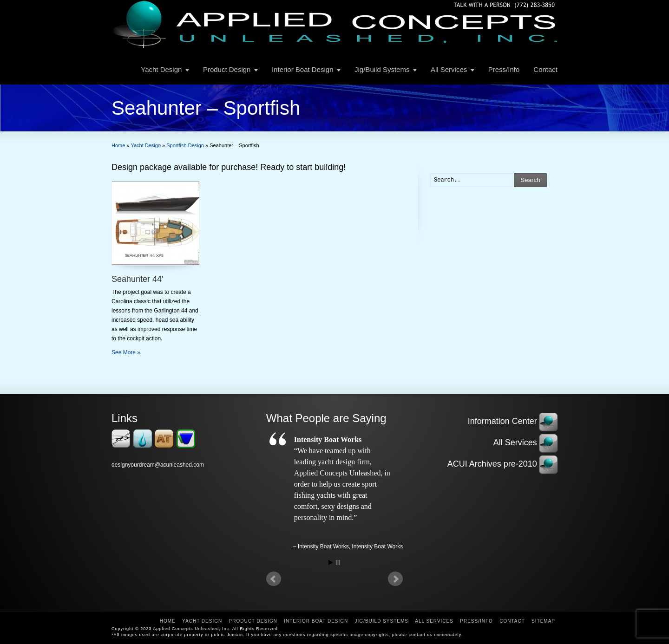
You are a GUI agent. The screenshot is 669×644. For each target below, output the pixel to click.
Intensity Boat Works (377, 546)
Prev (274, 579)
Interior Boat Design (303, 69)
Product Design (227, 69)
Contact (545, 69)
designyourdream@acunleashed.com (158, 465)
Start (331, 563)
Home (168, 621)
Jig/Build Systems (382, 69)
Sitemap (543, 621)
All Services (449, 69)
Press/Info (504, 69)
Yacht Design (161, 69)
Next (395, 579)
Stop (338, 563)
